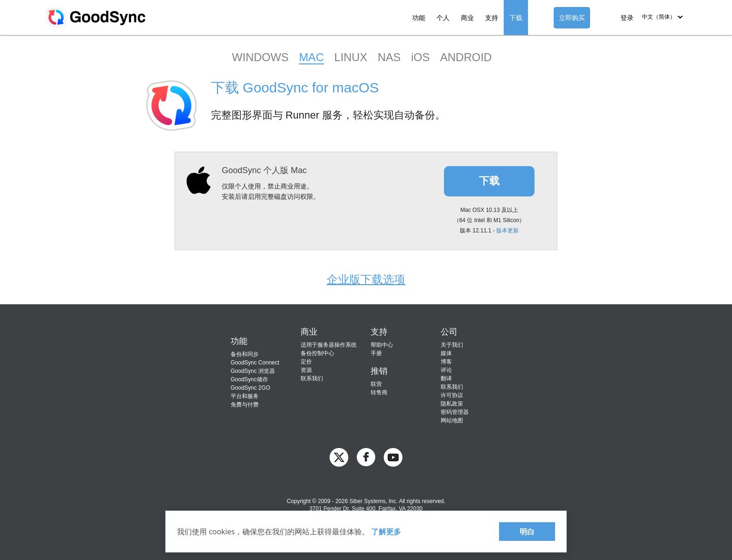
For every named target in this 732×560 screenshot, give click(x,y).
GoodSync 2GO (250, 388)
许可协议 (452, 395)
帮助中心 (382, 345)
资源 (306, 370)
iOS (420, 57)
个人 (443, 18)
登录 (627, 18)
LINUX (351, 57)
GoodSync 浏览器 (253, 371)
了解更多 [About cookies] (386, 532)
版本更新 (507, 231)
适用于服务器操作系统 (329, 345)
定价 (306, 362)
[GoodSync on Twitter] (339, 457)
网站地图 (452, 420)
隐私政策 (452, 404)
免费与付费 (245, 405)
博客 (446, 362)
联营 (376, 384)
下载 (516, 18)
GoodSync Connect (255, 363)
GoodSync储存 (249, 379)
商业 (467, 18)
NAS (389, 57)
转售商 (379, 392)
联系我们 (312, 378)
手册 (376, 353)
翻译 (446, 378)
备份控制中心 (317, 353)
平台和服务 (245, 396)
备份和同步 (245, 354)
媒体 (446, 353)
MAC (311, 57)
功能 (419, 18)
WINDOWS (260, 57)
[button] (662, 17)
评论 (446, 370)
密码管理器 (455, 412)
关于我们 (452, 345)
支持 (492, 18)
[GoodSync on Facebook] (366, 457)
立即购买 (572, 18)
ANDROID (466, 57)
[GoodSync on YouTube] (393, 457)
